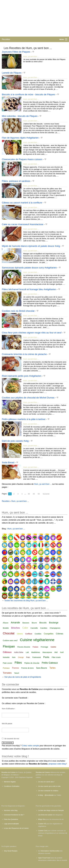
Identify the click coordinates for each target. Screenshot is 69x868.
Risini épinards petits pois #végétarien (22, 376)
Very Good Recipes (11, 851)
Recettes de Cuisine (9, 772)
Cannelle (34, 628)
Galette (53, 647)
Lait (27, 652)
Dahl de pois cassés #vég (15, 441)
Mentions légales (10, 782)
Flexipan (9, 646)
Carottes (44, 628)
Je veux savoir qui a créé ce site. (50, 786)
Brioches (16, 628)
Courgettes (49, 634)
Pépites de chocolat (32, 663)
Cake (25, 628)
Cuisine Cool (43, 831)
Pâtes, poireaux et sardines (16, 181)
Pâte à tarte (56, 657)
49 (34, 494)
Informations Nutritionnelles (50, 851)
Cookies (38, 634)
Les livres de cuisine (45, 815)
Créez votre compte (31, 746)
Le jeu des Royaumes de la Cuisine (16, 828)
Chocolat (9, 633)
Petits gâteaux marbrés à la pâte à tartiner (24, 419)
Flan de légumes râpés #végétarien (20, 138)
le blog (40, 795)
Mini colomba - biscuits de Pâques (20, 116)
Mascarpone (47, 652)
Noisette (6, 657)
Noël (62, 652)
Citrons (20, 634)
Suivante (46, 494)
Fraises (35, 647)
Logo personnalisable (11, 824)
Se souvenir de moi (12, 739)
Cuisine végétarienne (37, 640)
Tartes (53, 668)
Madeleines (36, 652)
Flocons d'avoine (24, 647)
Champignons (55, 628)
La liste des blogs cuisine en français (51, 810)
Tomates (7, 673)
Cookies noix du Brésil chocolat (18, 311)
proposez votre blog (57, 764)
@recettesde (49, 795)
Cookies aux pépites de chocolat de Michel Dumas (28, 398)
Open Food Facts (44, 858)
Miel (56, 652)
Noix (14, 657)
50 (39, 494)
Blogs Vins (42, 819)
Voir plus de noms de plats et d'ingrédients (23, 677)
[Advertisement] (34, 18)
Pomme (15, 668)
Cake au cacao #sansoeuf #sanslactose (23, 224)
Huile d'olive (19, 652)
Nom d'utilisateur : (9, 709)
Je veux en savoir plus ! (46, 782)
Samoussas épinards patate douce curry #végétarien (29, 268)
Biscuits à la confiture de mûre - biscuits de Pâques (28, 94)
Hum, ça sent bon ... (31, 56)
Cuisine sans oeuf (10, 640)
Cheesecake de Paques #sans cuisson (22, 159)
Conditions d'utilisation (12, 786)
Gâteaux (7, 652)
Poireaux (6, 668)
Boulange (54, 623)
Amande (15, 623)
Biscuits (43, 623)
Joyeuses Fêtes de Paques (16, 52)
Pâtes (18, 663)
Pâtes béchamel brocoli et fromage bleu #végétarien (29, 289)
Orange (21, 657)
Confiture (29, 634)
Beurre (34, 623)
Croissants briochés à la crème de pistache (24, 354)
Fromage (44, 647)
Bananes (26, 623)
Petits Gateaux (50, 663)
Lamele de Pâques (12, 73)
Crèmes (60, 634)
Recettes (6, 39)
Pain (28, 657)
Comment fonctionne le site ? (14, 815)
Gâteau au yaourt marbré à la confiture (22, 203)
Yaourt (17, 673)
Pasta (46, 657)
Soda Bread (8, 462)
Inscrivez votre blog (11, 810)
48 (29, 494)
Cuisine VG (42, 824)
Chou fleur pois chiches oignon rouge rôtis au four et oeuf (32, 333)
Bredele (6, 628)
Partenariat (37, 657)
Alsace (6, 623)
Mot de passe (7, 723)
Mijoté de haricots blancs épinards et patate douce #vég (31, 246)
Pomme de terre (27, 668)
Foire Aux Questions (11, 819)
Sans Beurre (42, 668)
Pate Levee (7, 663)
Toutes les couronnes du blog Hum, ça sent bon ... (26, 601)
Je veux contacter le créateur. (48, 791)
